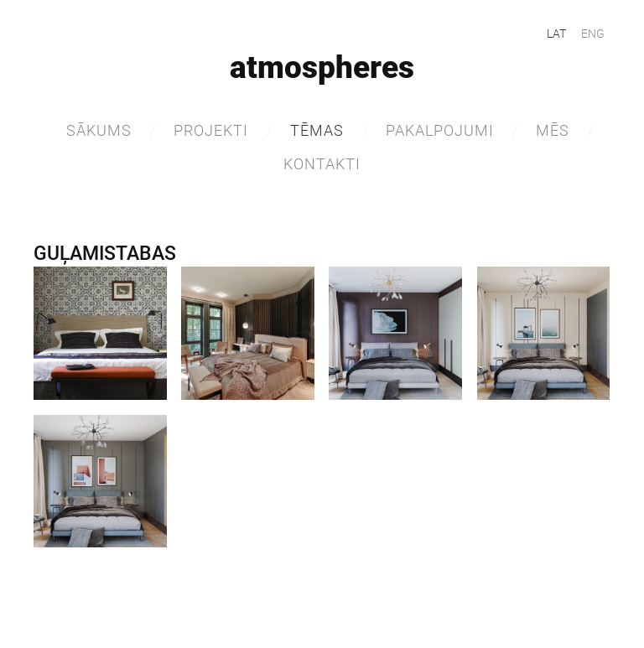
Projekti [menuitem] (211, 130)
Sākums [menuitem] (99, 130)
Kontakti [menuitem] (322, 164)
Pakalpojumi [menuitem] (440, 130)
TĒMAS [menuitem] (317, 130)
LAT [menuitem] (556, 34)
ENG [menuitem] (593, 34)
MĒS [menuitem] (553, 130)
